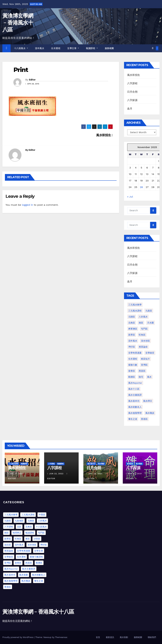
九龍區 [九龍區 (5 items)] (8, 521)
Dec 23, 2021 (95, 474)
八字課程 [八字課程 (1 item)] (9, 527)
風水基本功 (91, 464)
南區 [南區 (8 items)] (6, 533)
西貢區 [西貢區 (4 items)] (142, 371)
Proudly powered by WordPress (18, 637)
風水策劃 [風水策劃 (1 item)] (24, 575)
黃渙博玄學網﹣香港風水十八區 (18, 23)
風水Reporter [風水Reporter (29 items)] (135, 383)
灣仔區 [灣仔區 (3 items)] (132, 347)
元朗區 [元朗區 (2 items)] (132, 317)
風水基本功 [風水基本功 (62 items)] (134, 401)
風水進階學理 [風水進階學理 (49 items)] (135, 413)
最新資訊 (110, 637)
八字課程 (132, 83)
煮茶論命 (130, 464)
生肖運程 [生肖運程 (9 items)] (21, 557)
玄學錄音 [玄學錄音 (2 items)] (150, 353)
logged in (27, 205)
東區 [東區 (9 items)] (28, 539)
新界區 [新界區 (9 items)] (132, 335)
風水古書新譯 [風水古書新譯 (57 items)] (135, 395)
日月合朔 (132, 92)
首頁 (98, 637)
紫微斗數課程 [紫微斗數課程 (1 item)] (36, 557)
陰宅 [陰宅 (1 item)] (141, 377)
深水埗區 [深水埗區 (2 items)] (32, 545)
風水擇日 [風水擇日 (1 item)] (148, 401)
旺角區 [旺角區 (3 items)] (18, 539)
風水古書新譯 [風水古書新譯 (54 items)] (29, 569)
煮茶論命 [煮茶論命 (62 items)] (9, 551)
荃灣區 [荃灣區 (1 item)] (144, 365)
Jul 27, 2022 (17, 474)
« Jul (130, 197)
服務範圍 (109, 48)
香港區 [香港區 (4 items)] (144, 419)
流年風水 (40, 48)
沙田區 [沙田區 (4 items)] (37, 539)
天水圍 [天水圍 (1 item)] (150, 323)
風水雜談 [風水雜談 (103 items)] (26, 581)
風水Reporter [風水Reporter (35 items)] (11, 569)
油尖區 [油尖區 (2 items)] (8, 545)
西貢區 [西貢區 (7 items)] (29, 563)
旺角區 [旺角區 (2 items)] (142, 335)
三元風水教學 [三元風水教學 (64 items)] (135, 305)
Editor (32, 80)
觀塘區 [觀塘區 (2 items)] (132, 377)
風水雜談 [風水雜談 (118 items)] (150, 413)
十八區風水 (21, 48)
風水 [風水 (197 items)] (149, 377)
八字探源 (132, 100)
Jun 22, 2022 (56, 474)
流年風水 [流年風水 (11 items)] (133, 341)
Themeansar (61, 637)
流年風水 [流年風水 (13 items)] (19, 545)
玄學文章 (73, 48)
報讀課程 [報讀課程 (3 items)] (30, 533)
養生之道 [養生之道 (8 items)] (133, 419)
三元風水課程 (14, 464)
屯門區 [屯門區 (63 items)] (41, 533)
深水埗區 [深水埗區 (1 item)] (145, 341)
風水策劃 (124, 637)
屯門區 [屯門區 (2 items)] (144, 329)
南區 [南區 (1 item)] (141, 323)
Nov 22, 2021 (135, 474)
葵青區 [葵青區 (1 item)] (132, 371)
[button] (153, 48)
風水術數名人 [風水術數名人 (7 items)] (135, 407)
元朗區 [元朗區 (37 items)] (31, 521)
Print (21, 70)
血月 (130, 109)
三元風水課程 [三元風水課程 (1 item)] (135, 311)
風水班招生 (104, 135)
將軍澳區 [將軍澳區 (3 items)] (133, 329)
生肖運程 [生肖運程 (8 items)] (133, 359)
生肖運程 (56, 48)
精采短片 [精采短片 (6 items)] (145, 359)
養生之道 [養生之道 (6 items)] (39, 581)
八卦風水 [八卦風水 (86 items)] (143, 317)
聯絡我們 (152, 637)
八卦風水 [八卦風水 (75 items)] (42, 521)
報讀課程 (92, 48)
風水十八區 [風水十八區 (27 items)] (134, 389)
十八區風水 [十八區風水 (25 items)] (41, 527)
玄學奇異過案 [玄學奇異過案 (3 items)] (135, 353)
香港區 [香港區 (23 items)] (8, 587)
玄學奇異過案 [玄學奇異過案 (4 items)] (24, 551)
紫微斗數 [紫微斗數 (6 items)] (133, 365)
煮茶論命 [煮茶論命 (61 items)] (143, 347)
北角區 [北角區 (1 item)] (132, 323)
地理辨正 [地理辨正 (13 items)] (17, 533)
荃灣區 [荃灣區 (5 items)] (8, 563)
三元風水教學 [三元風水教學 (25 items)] (11, 515)
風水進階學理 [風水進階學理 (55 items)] (11, 581)
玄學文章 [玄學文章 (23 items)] (39, 551)
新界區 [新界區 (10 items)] (8, 539)
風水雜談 (101, 464)
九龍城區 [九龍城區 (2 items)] (19, 521)
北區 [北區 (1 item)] (19, 527)
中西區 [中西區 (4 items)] (42, 515)
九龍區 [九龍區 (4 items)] (149, 311)
